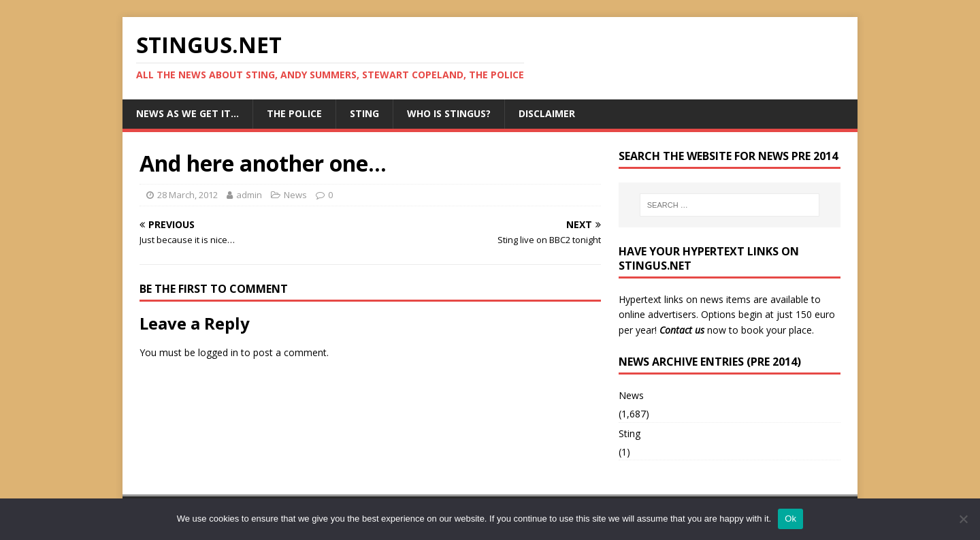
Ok (790, 519)
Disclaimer (547, 113)
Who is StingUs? (449, 113)
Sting (364, 113)
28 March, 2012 (187, 195)
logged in (218, 352)
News (295, 195)
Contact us (682, 330)
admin (249, 195)
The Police (294, 113)
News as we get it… (187, 113)
